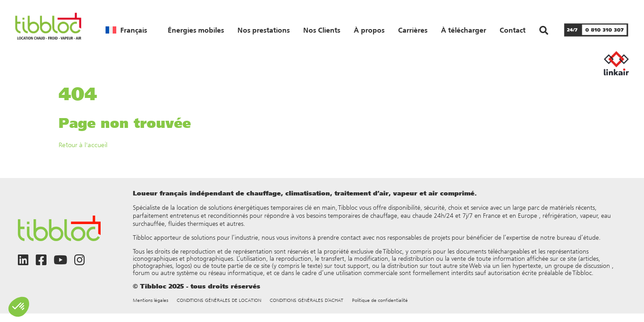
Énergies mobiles (196, 30)
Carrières (413, 30)
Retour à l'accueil (83, 145)
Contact (513, 30)
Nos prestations (264, 30)
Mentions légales (150, 300)
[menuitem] (126, 30)
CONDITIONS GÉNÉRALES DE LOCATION (219, 300)
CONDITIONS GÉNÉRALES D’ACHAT (307, 300)
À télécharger (464, 30)
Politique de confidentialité (380, 300)
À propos (369, 30)
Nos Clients (322, 30)
